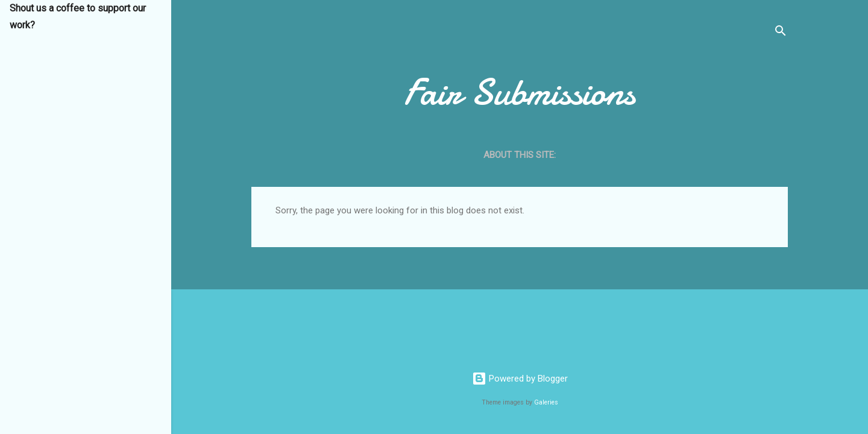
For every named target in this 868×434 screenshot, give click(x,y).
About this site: (520, 155)
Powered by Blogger (520, 379)
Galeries (546, 402)
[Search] (781, 33)
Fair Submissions (520, 92)
